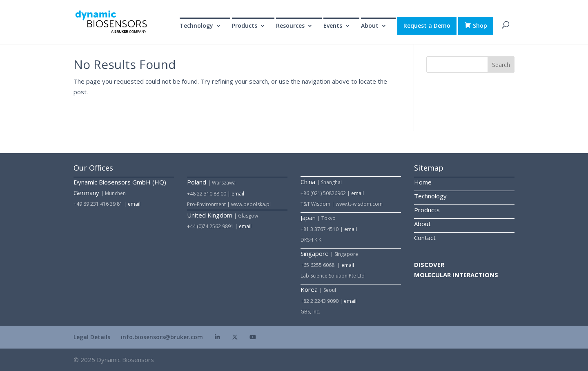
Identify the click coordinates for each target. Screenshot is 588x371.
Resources (290, 26)
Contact (425, 238)
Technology (196, 26)
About (370, 26)
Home (423, 182)
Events (333, 26)
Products (245, 26)
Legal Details (92, 337)
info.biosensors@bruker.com (162, 337)
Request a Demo (427, 26)
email (134, 204)
